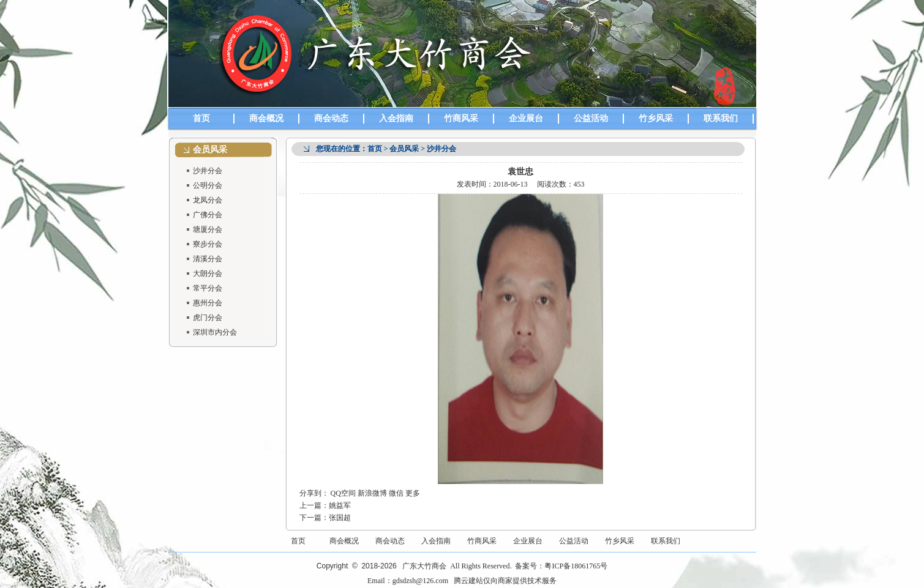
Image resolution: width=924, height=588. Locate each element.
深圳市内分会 (215, 332)
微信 (396, 493)
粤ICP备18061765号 (576, 566)
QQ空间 (343, 493)
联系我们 (721, 118)
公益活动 (591, 118)
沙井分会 (208, 171)
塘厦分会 (208, 229)
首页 (201, 118)
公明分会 (208, 185)
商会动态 (331, 118)
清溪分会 (208, 259)
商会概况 (266, 118)
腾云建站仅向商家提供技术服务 (505, 581)
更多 (413, 493)
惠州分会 (208, 303)
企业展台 (526, 118)
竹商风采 (461, 118)
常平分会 (208, 288)
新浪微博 (372, 493)
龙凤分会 (208, 200)
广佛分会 (208, 215)
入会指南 (396, 118)
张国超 (340, 518)
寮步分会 (208, 244)
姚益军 (340, 505)
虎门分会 (208, 318)
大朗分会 (208, 274)
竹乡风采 (656, 118)
